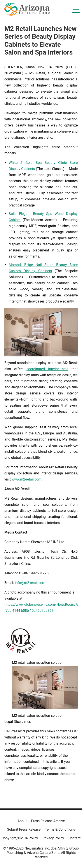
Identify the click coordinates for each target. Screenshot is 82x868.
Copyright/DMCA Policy (20, 838)
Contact (74, 838)
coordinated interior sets (47, 369)
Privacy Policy (53, 838)
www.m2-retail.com (26, 479)
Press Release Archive (48, 821)
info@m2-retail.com (30, 583)
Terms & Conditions (60, 829)
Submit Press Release (24, 829)
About (22, 821)
